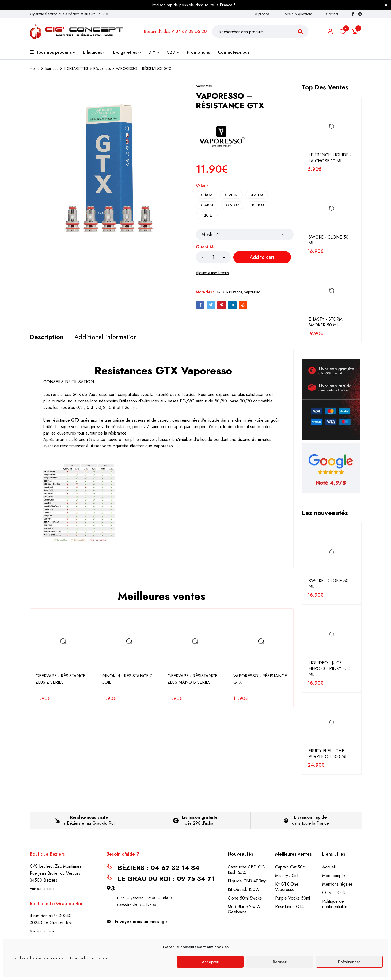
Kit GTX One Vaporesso (287, 887)
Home (35, 68)
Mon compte (334, 876)
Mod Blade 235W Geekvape (244, 909)
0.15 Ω (207, 195)
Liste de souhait (343, 32)
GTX (221, 292)
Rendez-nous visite (89, 817)
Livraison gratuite (200, 817)
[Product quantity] (213, 257)
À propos (262, 14)
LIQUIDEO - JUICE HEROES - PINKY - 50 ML (329, 669)
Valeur (202, 186)
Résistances (102, 68)
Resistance (234, 292)
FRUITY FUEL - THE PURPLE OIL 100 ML (328, 754)
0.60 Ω (232, 205)
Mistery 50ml (287, 876)
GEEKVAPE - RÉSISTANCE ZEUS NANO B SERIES (192, 679)
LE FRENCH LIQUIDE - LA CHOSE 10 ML (330, 158)
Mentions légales (337, 884)
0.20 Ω (231, 195)
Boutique (52, 68)
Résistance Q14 (289, 907)
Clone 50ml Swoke (245, 898)
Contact (332, 14)
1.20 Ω (207, 215)
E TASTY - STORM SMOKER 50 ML (326, 322)
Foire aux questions (297, 14)
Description (47, 337)
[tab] (47, 337)
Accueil (329, 867)
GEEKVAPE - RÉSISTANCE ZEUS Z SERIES (60, 679)
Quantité (205, 247)
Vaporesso (204, 86)
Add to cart (262, 257)
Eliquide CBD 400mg (247, 881)
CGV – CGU (334, 893)
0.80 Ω (258, 205)
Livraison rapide (310, 817)
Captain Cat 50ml (291, 867)
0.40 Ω (207, 205)
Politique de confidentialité (335, 904)
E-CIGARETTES (76, 68)
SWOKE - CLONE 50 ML (329, 240)
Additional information (106, 337)
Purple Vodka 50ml (293, 898)
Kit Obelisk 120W (244, 889)
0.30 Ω (257, 195)
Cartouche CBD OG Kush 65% (246, 870)
